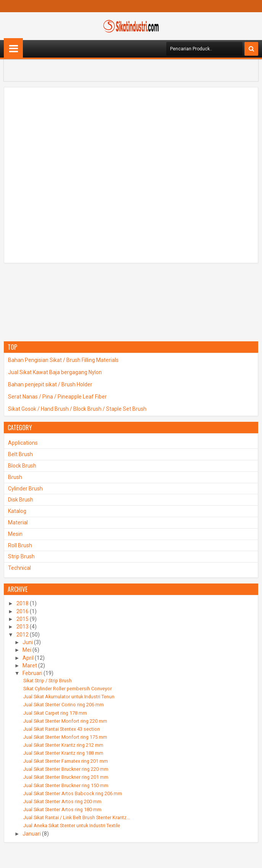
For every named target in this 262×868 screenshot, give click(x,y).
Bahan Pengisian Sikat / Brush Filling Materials (63, 360)
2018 (23, 603)
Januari (32, 834)
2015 (23, 619)
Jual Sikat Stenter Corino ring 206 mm (63, 705)
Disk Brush (21, 500)
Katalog (17, 511)
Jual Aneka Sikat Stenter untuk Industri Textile (72, 825)
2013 (23, 627)
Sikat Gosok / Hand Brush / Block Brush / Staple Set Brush (77, 409)
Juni (28, 642)
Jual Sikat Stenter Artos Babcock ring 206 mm (73, 793)
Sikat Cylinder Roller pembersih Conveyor (68, 689)
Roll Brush (20, 545)
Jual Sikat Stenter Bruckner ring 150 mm (66, 785)
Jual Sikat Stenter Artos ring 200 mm (62, 801)
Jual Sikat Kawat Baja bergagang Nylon (55, 372)
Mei (27, 650)
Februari (32, 673)
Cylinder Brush (25, 489)
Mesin (15, 534)
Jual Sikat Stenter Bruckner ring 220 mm (66, 769)
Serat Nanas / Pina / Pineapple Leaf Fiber (57, 397)
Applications (23, 443)
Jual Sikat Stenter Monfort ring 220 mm (65, 721)
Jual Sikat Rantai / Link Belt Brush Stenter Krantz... (77, 817)
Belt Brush (20, 454)
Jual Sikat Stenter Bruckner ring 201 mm (66, 777)
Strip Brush (21, 556)
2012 (23, 635)
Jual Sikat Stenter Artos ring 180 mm (62, 809)
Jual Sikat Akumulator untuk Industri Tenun (69, 697)
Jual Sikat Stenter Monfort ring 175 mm (65, 737)
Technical (19, 568)
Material (18, 522)
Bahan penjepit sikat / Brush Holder (50, 384)
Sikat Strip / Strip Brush (47, 681)
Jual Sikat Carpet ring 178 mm (55, 713)
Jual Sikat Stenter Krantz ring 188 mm (63, 753)
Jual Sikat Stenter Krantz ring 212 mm (63, 745)
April (28, 658)
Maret (30, 665)
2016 (23, 611)
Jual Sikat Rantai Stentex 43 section (62, 729)
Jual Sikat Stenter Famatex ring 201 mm (66, 761)
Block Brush (22, 466)
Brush (15, 477)
